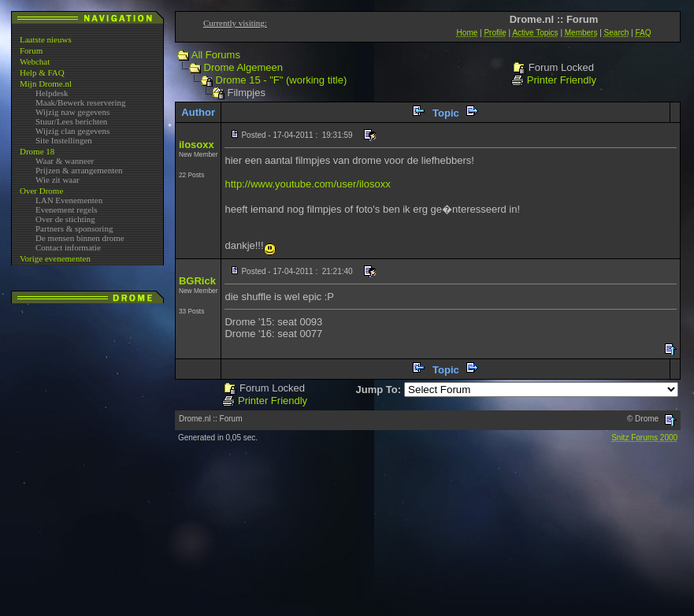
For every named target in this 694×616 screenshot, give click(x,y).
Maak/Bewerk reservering (81, 102)
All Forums (216, 55)
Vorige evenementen (55, 258)
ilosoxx (197, 145)
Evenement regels (67, 210)
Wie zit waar (58, 180)
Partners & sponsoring (74, 228)
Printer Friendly (562, 80)
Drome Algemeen (243, 67)
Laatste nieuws (46, 39)
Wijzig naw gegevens (72, 112)
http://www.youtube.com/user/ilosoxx (307, 184)
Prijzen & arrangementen (79, 170)
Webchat (35, 61)
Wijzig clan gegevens (72, 131)
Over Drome (41, 191)
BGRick (197, 281)
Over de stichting (65, 219)
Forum (31, 50)
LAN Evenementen (69, 200)
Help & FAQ (42, 72)
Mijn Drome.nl (46, 83)
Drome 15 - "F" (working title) (282, 80)
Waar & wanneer (65, 161)
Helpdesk (52, 93)
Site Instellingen (64, 140)
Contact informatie (68, 247)
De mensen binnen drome (80, 238)
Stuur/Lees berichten (71, 121)
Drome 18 (37, 151)
